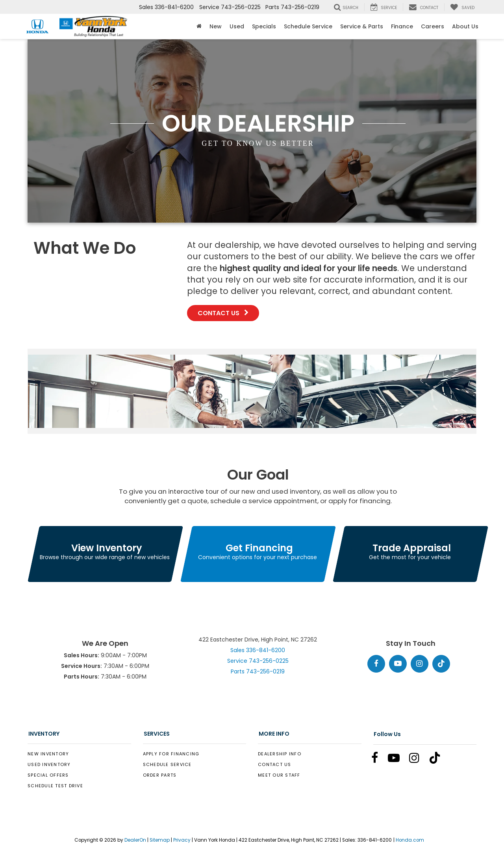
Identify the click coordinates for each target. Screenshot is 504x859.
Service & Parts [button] (362, 26)
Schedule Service (308, 26)
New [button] (216, 26)
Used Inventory (49, 764)
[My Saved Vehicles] (462, 7)
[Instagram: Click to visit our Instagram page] (420, 664)
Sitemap (160, 840)
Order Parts (160, 775)
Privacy (182, 840)
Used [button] (237, 26)
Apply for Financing (171, 754)
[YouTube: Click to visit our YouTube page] (398, 664)
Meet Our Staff (279, 775)
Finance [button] (402, 26)
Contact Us (223, 313)
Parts (258, 671)
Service (258, 661)
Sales (258, 650)
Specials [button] (264, 26)
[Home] (199, 26)
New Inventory (48, 754)
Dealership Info (280, 754)
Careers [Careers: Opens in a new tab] (433, 26)
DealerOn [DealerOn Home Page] (135, 840)
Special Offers (48, 775)
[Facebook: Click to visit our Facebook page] (376, 664)
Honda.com (410, 840)
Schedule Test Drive (55, 786)
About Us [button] (465, 26)
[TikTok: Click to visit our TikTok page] (441, 664)
